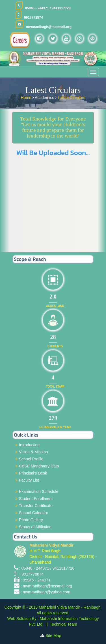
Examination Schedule (39, 491)
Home (27, 97)
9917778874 (33, 18)
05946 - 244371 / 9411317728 (48, 8)
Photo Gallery (31, 520)
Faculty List (29, 480)
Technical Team (63, 624)
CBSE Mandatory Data (39, 466)
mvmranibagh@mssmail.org (49, 27)
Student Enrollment (36, 499)
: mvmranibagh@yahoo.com (45, 592)
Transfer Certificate (36, 506)
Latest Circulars (71, 97)
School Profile (31, 459)
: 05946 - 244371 (36, 580)
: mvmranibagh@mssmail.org (46, 586)
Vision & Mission (33, 452)
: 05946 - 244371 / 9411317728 (47, 568)
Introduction (29, 445)
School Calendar (34, 513)
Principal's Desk (33, 473)
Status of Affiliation (35, 527)
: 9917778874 (30, 574)
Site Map (56, 636)
